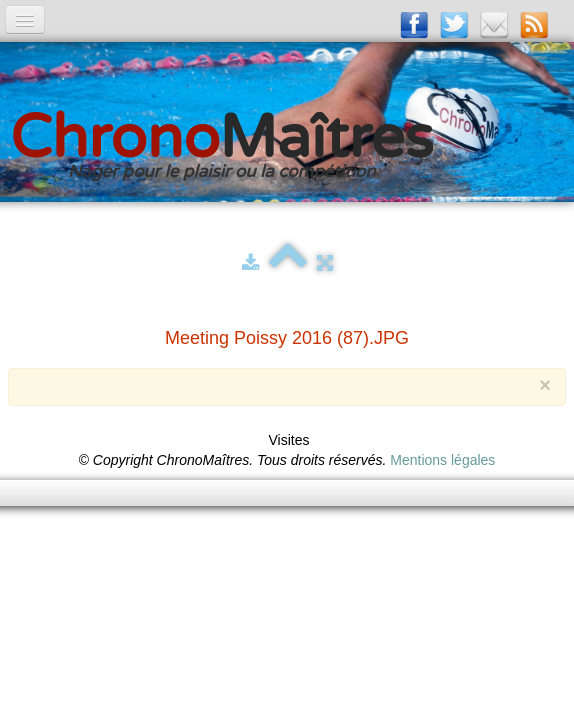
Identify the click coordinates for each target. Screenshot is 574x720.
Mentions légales (442, 460)
